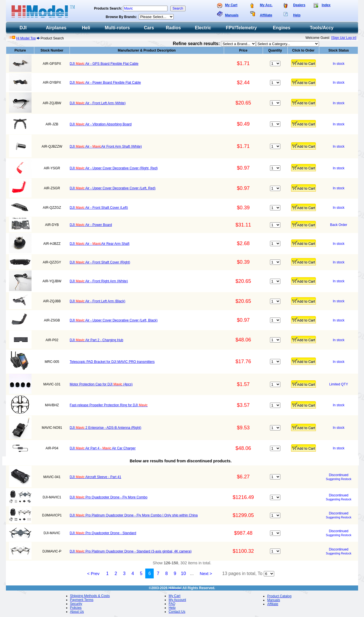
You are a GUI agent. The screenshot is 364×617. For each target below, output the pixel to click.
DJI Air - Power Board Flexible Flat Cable (105, 83)
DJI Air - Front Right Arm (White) (99, 281)
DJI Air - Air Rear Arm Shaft (100, 244)
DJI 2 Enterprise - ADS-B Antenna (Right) (106, 428)
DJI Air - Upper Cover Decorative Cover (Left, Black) (114, 320)
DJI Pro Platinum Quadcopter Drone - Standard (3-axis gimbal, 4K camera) (131, 551)
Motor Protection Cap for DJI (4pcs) (101, 384)
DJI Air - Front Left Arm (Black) (98, 301)
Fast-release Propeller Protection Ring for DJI (109, 405)
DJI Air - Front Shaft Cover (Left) (99, 208)
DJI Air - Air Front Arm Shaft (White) (106, 147)
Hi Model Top (26, 38)
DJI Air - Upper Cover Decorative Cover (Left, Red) (113, 188)
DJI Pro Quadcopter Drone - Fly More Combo (109, 497)
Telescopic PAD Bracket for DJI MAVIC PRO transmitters (112, 362)
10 (184, 573)
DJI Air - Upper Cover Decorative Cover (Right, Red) (114, 168)
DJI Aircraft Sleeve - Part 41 (96, 477)
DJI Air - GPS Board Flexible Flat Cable (104, 64)
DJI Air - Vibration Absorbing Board (101, 124)
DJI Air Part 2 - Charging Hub (97, 340)
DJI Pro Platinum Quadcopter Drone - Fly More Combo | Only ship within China (134, 515)
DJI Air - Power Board (91, 225)
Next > (206, 573)
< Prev (93, 573)
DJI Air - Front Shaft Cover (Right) (100, 262)
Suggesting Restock (339, 479)
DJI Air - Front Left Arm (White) (98, 103)
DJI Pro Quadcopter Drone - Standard (103, 533)
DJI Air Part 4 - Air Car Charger (103, 448)
